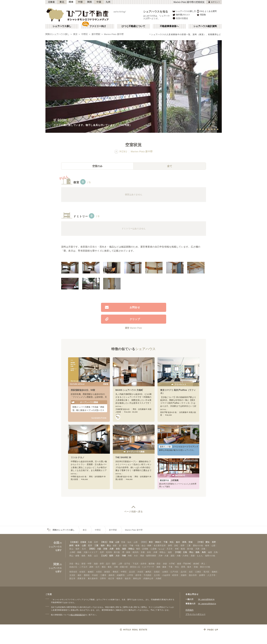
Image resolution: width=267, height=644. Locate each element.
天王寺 (170, 549)
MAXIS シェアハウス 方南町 (129, 390)
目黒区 (157, 572)
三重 (96, 545)
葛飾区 (215, 572)
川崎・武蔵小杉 (121, 567)
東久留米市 (93, 578)
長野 (214, 542)
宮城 (111, 542)
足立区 (132, 572)
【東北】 (104, 542)
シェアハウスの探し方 (184, 11)
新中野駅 (96, 34)
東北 (62, 2)
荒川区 (206, 572)
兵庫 (112, 549)
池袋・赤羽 (99, 564)
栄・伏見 (123, 545)
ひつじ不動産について (133, 26)
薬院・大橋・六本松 (179, 556)
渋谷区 (140, 572)
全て (170, 166)
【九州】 (104, 556)
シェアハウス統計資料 (205, 26)
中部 (80, 2)
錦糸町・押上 (199, 564)
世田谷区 (73, 572)
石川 (90, 545)
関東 (71, 2)
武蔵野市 (121, 575)
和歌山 (131, 549)
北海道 (51, 2)
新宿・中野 (86, 564)
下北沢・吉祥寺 (139, 564)
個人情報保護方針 (78, 615)
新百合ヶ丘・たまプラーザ (142, 567)
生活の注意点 (180, 18)
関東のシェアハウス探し (57, 34)
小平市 (130, 575)
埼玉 (172, 542)
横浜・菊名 (107, 567)
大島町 (158, 578)
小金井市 (166, 575)
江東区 (198, 572)
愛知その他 (198, 545)
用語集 (201, 15)
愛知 (207, 542)
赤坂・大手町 (169, 564)
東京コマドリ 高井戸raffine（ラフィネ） (178, 392)
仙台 (129, 542)
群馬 (184, 542)
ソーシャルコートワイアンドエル (178, 447)
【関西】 (92, 549)
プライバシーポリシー (195, 614)
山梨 (84, 545)
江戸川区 (174, 572)
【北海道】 (74, 542)
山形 (117, 542)
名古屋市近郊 (160, 545)
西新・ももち (197, 556)
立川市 (157, 575)
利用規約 (190, 610)
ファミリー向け (98, 26)
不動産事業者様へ (169, 26)
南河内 (135, 552)
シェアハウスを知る (156, 11)
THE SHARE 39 (123, 457)
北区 (191, 572)
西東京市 (81, 578)
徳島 (197, 552)
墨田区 (87, 575)
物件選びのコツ (181, 15)
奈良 (118, 549)
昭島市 (120, 578)
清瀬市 (184, 575)
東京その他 (205, 567)
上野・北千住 (124, 564)
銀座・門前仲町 (184, 564)
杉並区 (82, 572)
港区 (79, 575)
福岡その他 (210, 556)
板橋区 (91, 572)
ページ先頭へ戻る (133, 512)
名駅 (115, 545)
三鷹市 (103, 575)
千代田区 (148, 575)
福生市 (128, 578)
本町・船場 (180, 549)
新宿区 (107, 572)
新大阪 (190, 549)
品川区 (184, 572)
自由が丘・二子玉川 (78, 567)
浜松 (176, 545)
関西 (90, 2)
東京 (75, 34)
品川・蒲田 (111, 564)
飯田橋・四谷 (155, 564)
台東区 (165, 572)
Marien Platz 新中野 (114, 34)
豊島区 (116, 572)
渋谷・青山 (74, 564)
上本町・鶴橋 (75, 552)
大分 (117, 556)
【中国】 (178, 552)
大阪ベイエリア (90, 552)
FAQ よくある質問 (207, 11)
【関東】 (144, 542)
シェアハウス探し (62, 26)
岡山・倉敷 (74, 556)
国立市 (72, 578)
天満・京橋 (200, 549)
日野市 (103, 578)
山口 (210, 552)
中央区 (95, 575)
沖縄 (124, 556)
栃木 (178, 542)
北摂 (102, 552)
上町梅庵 (169, 480)
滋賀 (124, 549)
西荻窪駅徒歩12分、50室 (83, 390)
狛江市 (111, 578)
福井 (103, 545)
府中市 (138, 575)
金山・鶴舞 (146, 545)
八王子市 (211, 575)
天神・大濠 (163, 556)
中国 (99, 2)
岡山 (191, 552)
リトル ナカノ (78, 457)
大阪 (99, 549)
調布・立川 (94, 567)
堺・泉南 (126, 552)
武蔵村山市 (148, 578)
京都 (105, 549)
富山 (109, 545)
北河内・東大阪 (113, 552)
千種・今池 (134, 545)
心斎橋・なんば (157, 549)
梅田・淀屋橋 (142, 549)
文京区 (72, 575)
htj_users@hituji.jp (206, 599)
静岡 (71, 545)
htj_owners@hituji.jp (207, 604)
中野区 (85, 34)
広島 (185, 552)
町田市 (175, 575)
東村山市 (137, 578)
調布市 (112, 575)
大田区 (99, 572)
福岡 (111, 556)
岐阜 (77, 545)
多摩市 (202, 575)
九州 (108, 2)
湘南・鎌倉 (161, 567)
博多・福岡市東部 (148, 556)
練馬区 (149, 572)
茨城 (190, 542)
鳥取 (204, 552)
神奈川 (158, 542)
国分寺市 (193, 575)
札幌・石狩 (93, 542)
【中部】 (201, 542)
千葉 (165, 542)
